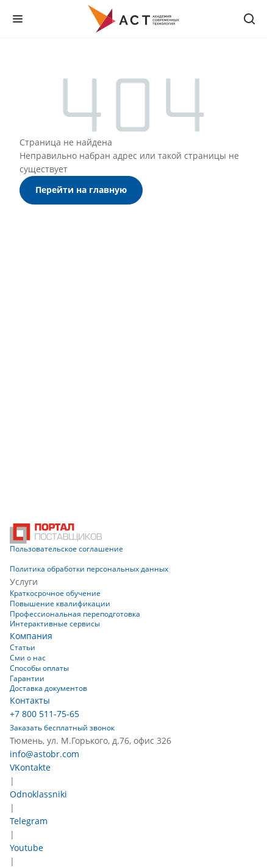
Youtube (27, 848)
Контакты (30, 700)
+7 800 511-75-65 (44, 714)
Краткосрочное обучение (55, 593)
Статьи (23, 647)
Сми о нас (28, 658)
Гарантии (27, 678)
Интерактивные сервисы (55, 624)
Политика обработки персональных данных (89, 569)
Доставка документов (48, 688)
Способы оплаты (39, 668)
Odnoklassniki (38, 794)
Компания (31, 636)
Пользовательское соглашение (66, 549)
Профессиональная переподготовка (75, 614)
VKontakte (30, 767)
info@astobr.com (44, 754)
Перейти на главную (81, 190)
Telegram (29, 821)
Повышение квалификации (60, 604)
